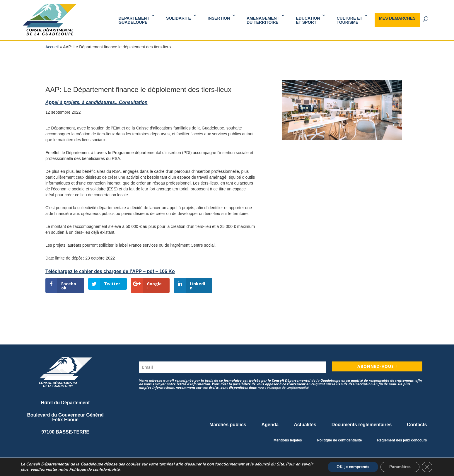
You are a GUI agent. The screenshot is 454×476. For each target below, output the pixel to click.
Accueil (52, 47)
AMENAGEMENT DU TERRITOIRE (263, 20)
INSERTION (219, 18)
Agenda (270, 425)
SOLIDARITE (179, 18)
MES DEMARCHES (397, 18)
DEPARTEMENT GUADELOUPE (134, 20)
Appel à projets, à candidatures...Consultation (97, 102)
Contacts (417, 425)
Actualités (305, 425)
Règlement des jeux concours (402, 440)
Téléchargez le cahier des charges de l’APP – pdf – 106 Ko (110, 271)
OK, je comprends (353, 467)
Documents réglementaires (362, 425)
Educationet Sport (308, 20)
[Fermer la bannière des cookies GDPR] (427, 467)
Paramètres (400, 467)
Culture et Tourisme (349, 20)
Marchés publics (228, 425)
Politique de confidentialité (340, 440)
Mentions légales (288, 440)
